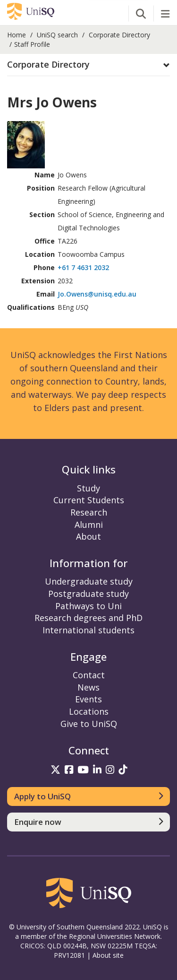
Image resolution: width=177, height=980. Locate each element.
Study (88, 488)
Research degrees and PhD (88, 618)
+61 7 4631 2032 (83, 267)
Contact (89, 675)
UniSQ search (57, 35)
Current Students (89, 500)
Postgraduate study (88, 594)
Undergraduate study (89, 581)
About (88, 536)
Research (89, 512)
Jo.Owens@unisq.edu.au (97, 294)
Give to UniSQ (89, 724)
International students (88, 630)
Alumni (89, 525)
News (88, 687)
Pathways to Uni (88, 606)
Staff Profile (32, 44)
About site (108, 955)
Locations (89, 711)
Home (17, 35)
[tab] (88, 65)
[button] (88, 65)
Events (88, 699)
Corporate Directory (119, 35)
